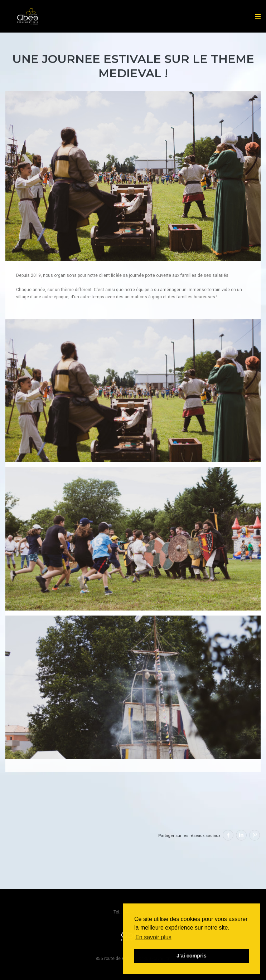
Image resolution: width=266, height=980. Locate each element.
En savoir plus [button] (153, 937)
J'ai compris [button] (191, 956)
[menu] (258, 16)
